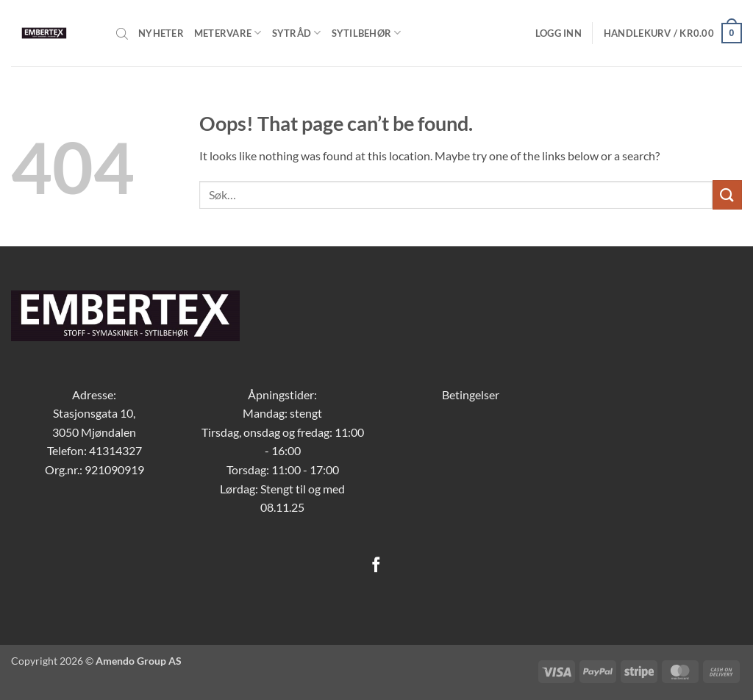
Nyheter (161, 33)
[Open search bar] (122, 33)
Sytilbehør (367, 33)
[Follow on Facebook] (376, 566)
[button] (558, 33)
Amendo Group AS (139, 661)
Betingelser (471, 394)
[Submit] (727, 194)
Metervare (228, 33)
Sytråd (297, 33)
